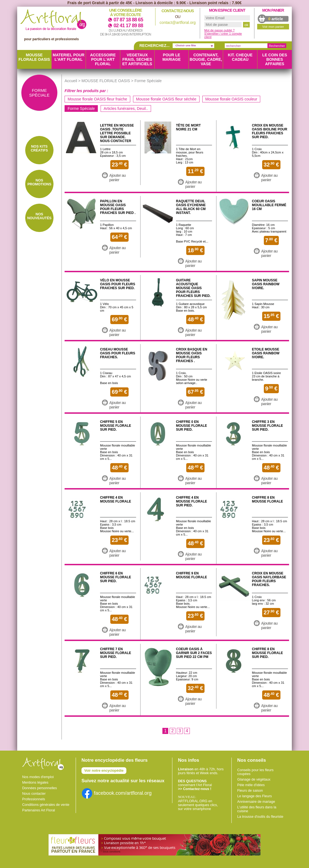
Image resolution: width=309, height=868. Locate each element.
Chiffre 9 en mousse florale (191, 575)
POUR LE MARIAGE (172, 57)
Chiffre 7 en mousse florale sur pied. (116, 653)
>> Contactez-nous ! (195, 789)
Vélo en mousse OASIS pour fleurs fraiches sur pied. (118, 284)
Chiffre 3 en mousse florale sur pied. (267, 426)
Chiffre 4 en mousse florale (116, 499)
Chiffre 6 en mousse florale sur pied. (116, 577)
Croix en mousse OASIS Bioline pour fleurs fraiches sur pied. (270, 131)
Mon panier (273, 10)
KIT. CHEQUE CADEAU (240, 57)
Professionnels (34, 799)
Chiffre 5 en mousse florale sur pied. (116, 426)
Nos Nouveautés (39, 216)
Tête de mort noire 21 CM (188, 127)
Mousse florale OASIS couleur (231, 99)
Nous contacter (34, 794)
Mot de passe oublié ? (219, 30)
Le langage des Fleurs (255, 796)
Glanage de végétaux (254, 779)
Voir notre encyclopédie (104, 771)
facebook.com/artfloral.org (117, 793)
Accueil (71, 81)
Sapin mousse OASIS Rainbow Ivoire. (266, 284)
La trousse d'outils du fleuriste (260, 817)
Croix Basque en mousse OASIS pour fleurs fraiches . (192, 355)
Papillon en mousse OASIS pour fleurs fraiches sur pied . (118, 207)
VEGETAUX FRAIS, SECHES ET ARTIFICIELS (137, 59)
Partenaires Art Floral (39, 810)
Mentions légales (35, 783)
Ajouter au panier (117, 178)
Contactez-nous (178, 11)
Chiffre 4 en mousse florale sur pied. (191, 501)
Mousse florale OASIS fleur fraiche (97, 99)
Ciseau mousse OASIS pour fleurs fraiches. (118, 353)
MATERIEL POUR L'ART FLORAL (69, 57)
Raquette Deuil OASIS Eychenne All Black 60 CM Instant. (191, 207)
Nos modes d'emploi (38, 777)
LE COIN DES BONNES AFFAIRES (274, 59)
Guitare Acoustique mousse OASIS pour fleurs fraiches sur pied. (193, 288)
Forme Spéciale (81, 108)
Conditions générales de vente (46, 805)
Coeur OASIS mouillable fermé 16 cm (269, 205)
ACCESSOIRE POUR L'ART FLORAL (103, 59)
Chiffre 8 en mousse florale (267, 499)
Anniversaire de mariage (256, 802)
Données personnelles (39, 788)
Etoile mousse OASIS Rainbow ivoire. (266, 353)
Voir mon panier (273, 27)
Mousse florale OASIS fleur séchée (166, 99)
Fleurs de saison (250, 791)
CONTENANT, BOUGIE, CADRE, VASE (206, 59)
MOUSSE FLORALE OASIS (34, 57)
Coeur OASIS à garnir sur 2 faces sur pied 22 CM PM (194, 653)
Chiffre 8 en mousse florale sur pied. (267, 653)
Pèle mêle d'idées (251, 785)
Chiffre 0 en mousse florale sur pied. (191, 426)
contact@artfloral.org (178, 22)
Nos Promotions (39, 182)
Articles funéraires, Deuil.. (126, 108)
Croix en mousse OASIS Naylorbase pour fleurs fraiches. (269, 579)
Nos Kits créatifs (39, 148)
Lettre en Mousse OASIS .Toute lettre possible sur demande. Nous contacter (117, 133)
